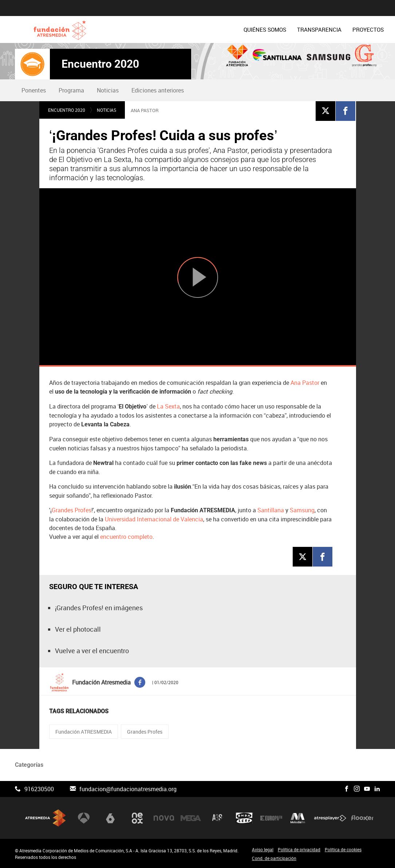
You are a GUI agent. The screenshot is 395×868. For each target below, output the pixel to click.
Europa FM (271, 818)
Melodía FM (298, 818)
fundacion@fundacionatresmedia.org (128, 789)
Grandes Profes (72, 510)
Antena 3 (84, 818)
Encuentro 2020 (100, 64)
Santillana (271, 510)
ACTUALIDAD (362, 29)
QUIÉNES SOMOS (163, 29)
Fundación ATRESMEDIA (84, 732)
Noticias (108, 90)
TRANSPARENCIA (217, 29)
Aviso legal (263, 849)
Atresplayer (330, 818)
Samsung (302, 510)
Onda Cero (244, 818)
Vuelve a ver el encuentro (92, 651)
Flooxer (362, 818)
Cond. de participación (274, 858)
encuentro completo (126, 537)
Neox (137, 818)
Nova (164, 818)
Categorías (29, 765)
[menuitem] (163, 29)
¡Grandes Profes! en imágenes (99, 608)
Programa (71, 90)
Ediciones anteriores (158, 90)
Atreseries (218, 818)
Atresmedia (46, 818)
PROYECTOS (266, 29)
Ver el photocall (78, 629)
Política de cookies (343, 849)
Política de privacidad (299, 849)
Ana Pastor (305, 383)
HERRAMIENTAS (313, 29)
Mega (191, 818)
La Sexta (168, 406)
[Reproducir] (198, 277)
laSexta (110, 818)
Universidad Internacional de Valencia (154, 519)
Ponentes (34, 90)
